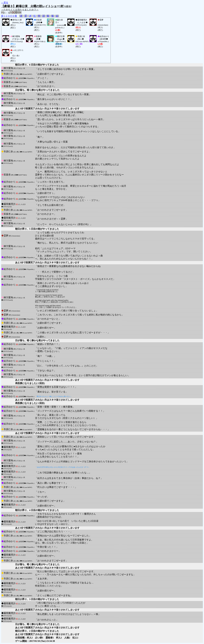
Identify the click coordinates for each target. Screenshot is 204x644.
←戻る (5, 3)
